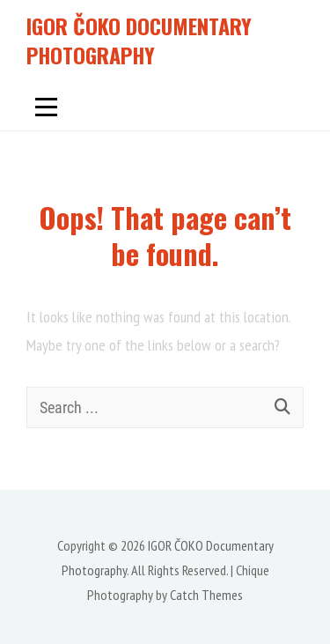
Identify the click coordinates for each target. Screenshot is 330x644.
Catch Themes (206, 595)
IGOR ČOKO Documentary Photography (139, 40)
